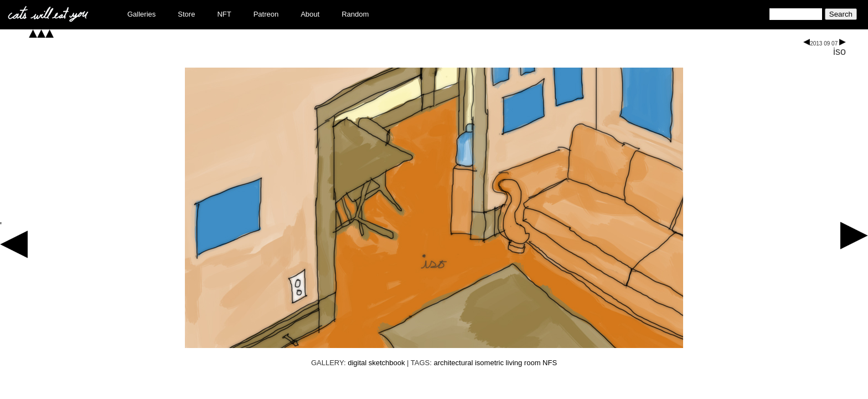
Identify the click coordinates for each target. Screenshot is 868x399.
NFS (550, 363)
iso (839, 52)
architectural (454, 363)
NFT (224, 14)
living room (523, 363)
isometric (489, 363)
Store (186, 14)
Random (355, 14)
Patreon (266, 14)
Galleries (141, 14)
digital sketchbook (376, 363)
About (310, 14)
